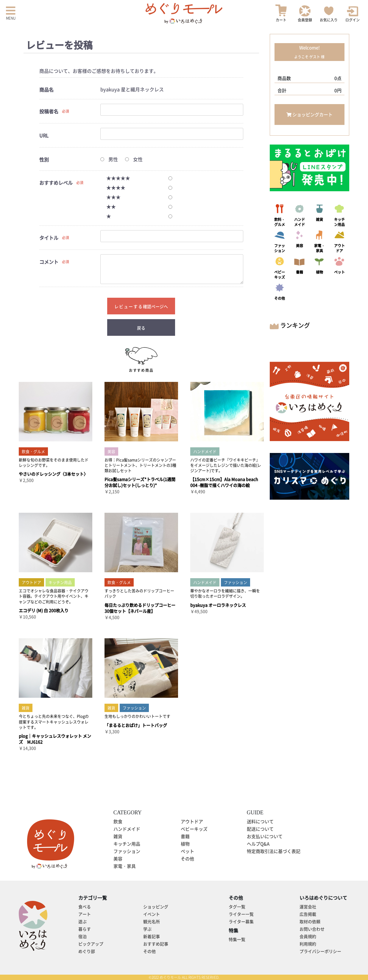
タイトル (49, 238)
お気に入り (329, 13)
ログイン (353, 14)
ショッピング (156, 907)
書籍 (185, 836)
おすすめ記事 (156, 944)
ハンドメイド (127, 829)
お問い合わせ (312, 929)
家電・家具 (125, 866)
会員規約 (308, 936)
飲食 (118, 821)
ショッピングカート (309, 115)
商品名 (46, 90)
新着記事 (152, 936)
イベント (152, 914)
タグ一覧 (237, 907)
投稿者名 (49, 111)
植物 (185, 844)
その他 (187, 859)
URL (44, 135)
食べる (85, 907)
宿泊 (82, 936)
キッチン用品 (127, 844)
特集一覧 (237, 939)
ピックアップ (91, 944)
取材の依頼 (310, 921)
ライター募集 (241, 921)
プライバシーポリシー (320, 951)
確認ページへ (155, 306)
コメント (49, 262)
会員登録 (305, 14)
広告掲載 (308, 914)
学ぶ (147, 929)
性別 (44, 160)
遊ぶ (82, 921)
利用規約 (308, 944)
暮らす (85, 929)
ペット (187, 851)
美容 (118, 859)
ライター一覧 (241, 914)
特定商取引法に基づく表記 (274, 851)
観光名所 (152, 921)
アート (85, 914)
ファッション (127, 851)
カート (281, 13)
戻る (141, 328)
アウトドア (192, 821)
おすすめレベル (56, 183)
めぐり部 (87, 951)
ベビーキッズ (194, 829)
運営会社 (308, 907)
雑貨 (118, 836)
